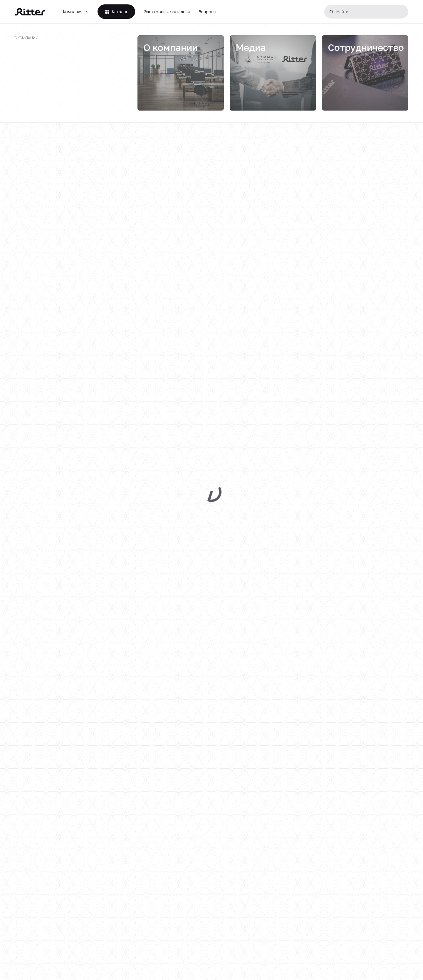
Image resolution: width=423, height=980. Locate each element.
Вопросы (207, 12)
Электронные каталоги (167, 12)
